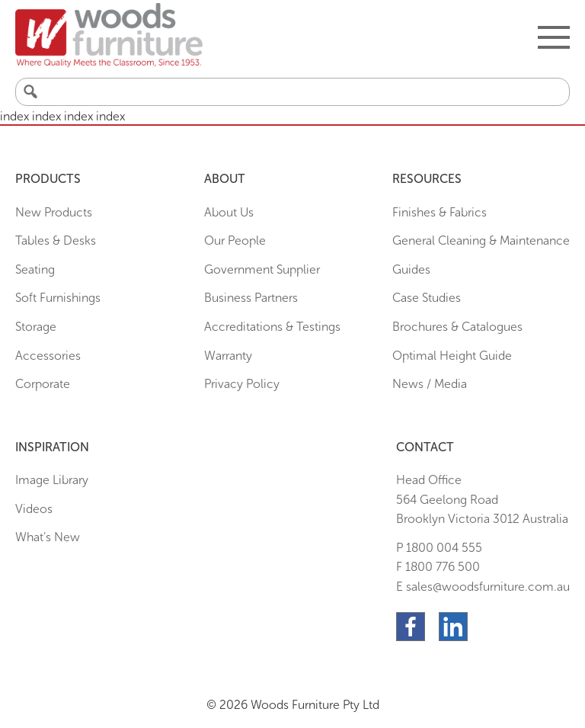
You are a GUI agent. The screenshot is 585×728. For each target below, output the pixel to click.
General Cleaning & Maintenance (481, 241)
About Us (229, 212)
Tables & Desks (56, 241)
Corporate (43, 384)
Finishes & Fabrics (440, 212)
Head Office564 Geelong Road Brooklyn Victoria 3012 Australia (482, 499)
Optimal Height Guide (452, 356)
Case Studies (427, 298)
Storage (36, 327)
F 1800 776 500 (438, 567)
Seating (35, 269)
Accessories (48, 356)
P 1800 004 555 (439, 548)
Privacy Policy (242, 384)
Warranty (228, 356)
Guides (411, 269)
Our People (235, 241)
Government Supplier (262, 269)
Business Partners (251, 298)
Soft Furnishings (58, 298)
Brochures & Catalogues (457, 327)
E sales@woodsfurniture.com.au (483, 587)
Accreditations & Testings (272, 327)
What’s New (48, 537)
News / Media (430, 384)
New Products (54, 212)
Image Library (52, 480)
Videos (34, 509)
